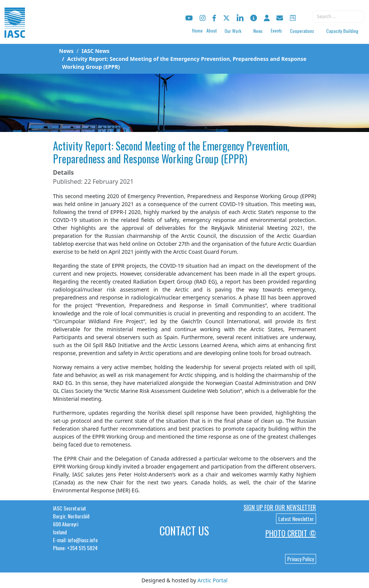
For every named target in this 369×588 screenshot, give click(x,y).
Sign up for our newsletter (280, 507)
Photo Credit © (291, 533)
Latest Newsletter (296, 519)
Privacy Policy (301, 559)
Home (197, 30)
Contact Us (184, 531)
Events (276, 30)
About (212, 30)
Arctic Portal (212, 580)
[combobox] (338, 17)
